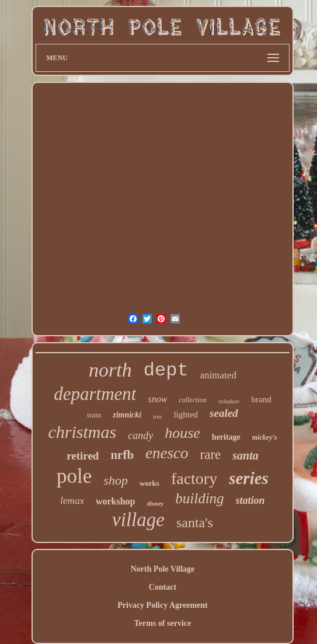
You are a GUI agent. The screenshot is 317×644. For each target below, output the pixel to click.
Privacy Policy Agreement (162, 605)
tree (157, 417)
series (249, 478)
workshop (116, 501)
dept (166, 370)
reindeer (229, 401)
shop (116, 480)
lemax (72, 501)
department (95, 394)
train (94, 415)
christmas (83, 432)
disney (156, 503)
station (250, 500)
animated (218, 375)
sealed (224, 413)
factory (194, 478)
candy (140, 436)
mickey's (265, 437)
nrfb (122, 455)
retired (83, 456)
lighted (186, 415)
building (199, 498)
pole (74, 476)
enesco (167, 453)
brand (262, 399)
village (138, 520)
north (110, 370)
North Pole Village (163, 569)
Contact (163, 587)
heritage (226, 437)
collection (192, 400)
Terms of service (163, 623)
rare (211, 455)
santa (245, 455)
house (182, 433)
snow (157, 399)
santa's (195, 523)
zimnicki (127, 415)
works (149, 483)
